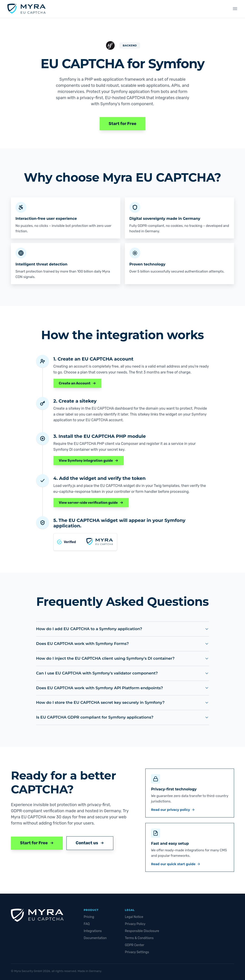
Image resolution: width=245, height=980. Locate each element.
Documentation (95, 938)
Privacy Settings (137, 952)
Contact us (90, 843)
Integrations (164, 9)
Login (217, 9)
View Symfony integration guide (89, 461)
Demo (130, 9)
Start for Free (123, 124)
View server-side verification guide (91, 503)
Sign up (193, 9)
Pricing (89, 917)
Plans (145, 9)
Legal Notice (134, 917)
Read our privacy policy (173, 810)
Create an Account (77, 383)
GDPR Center (135, 945)
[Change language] (234, 9)
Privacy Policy (135, 924)
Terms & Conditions (139, 938)
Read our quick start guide (176, 864)
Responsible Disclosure (142, 931)
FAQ (87, 924)
